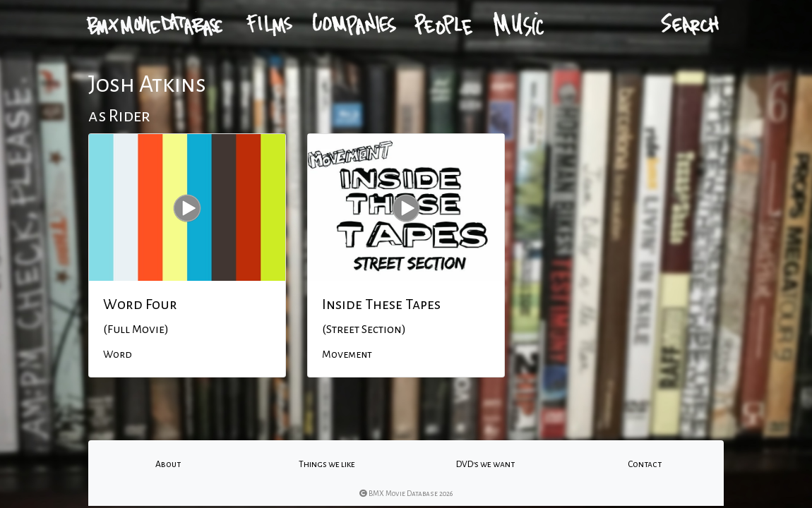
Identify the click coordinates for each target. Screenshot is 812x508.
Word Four (140, 304)
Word (118, 354)
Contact (645, 464)
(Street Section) (364, 329)
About (168, 464)
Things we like (327, 464)
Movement (347, 354)
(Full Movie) (136, 329)
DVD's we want (485, 464)
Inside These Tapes (381, 304)
